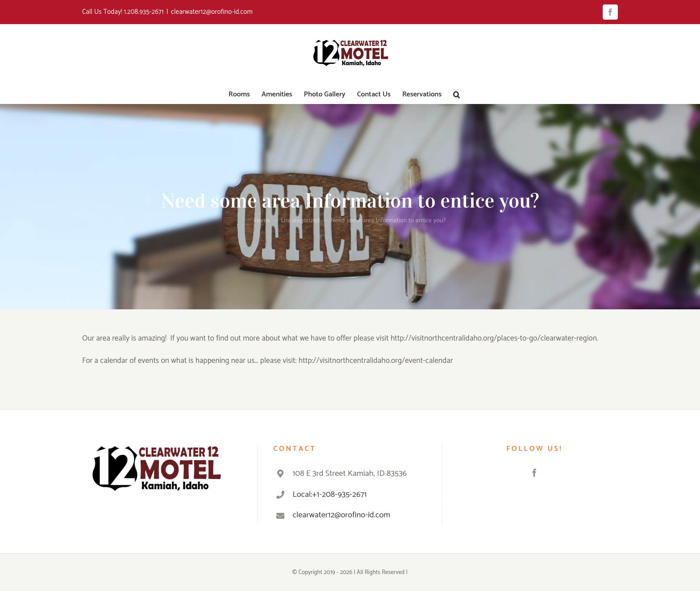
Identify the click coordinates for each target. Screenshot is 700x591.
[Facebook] (534, 473)
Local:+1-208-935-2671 (330, 495)
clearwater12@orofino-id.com (212, 12)
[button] (456, 95)
